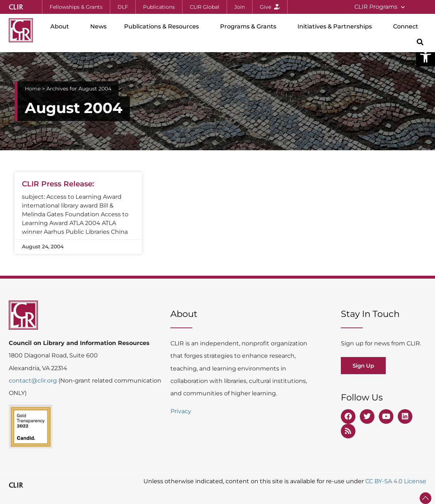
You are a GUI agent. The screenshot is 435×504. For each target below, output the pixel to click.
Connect (407, 27)
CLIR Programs (380, 7)
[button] (426, 57)
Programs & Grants (250, 27)
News (98, 26)
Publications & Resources (163, 27)
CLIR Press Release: (58, 184)
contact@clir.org (34, 381)
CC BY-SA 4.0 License (396, 481)
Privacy (181, 411)
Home (33, 89)
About (61, 27)
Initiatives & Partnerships (336, 27)
